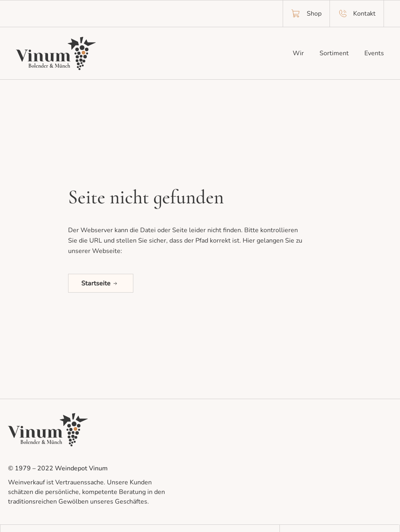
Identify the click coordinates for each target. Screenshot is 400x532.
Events (374, 53)
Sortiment (334, 53)
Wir (298, 53)
